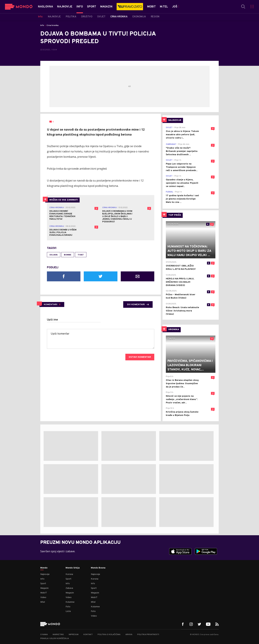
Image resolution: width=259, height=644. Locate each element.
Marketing (58, 635)
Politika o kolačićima (109, 635)
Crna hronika (53, 25)
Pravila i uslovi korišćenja (55, 639)
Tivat (81, 255)
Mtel (43, 602)
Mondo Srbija (73, 568)
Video (43, 597)
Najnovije (45, 574)
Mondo (44, 568)
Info (42, 25)
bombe (68, 255)
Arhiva (129, 635)
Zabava (69, 588)
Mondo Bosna (98, 568)
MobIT (44, 593)
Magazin (44, 588)
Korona (69, 574)
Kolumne (70, 602)
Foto (68, 607)
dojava (54, 255)
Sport (43, 584)
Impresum (74, 635)
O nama (44, 635)
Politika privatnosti (148, 635)
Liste (68, 611)
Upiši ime (52, 320)
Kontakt (88, 635)
